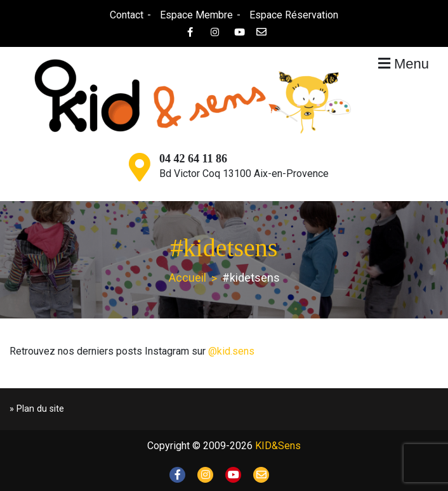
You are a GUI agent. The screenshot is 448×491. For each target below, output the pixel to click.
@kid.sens (231, 351)
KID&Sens (278, 446)
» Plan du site (37, 409)
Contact (127, 15)
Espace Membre (196, 15)
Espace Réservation (294, 15)
